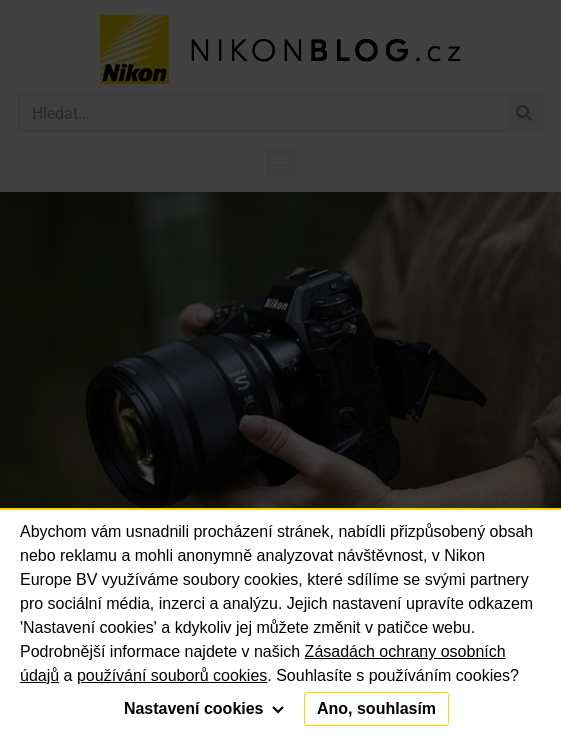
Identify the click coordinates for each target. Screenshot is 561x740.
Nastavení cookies (204, 708)
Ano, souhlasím (376, 708)
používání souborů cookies (172, 675)
